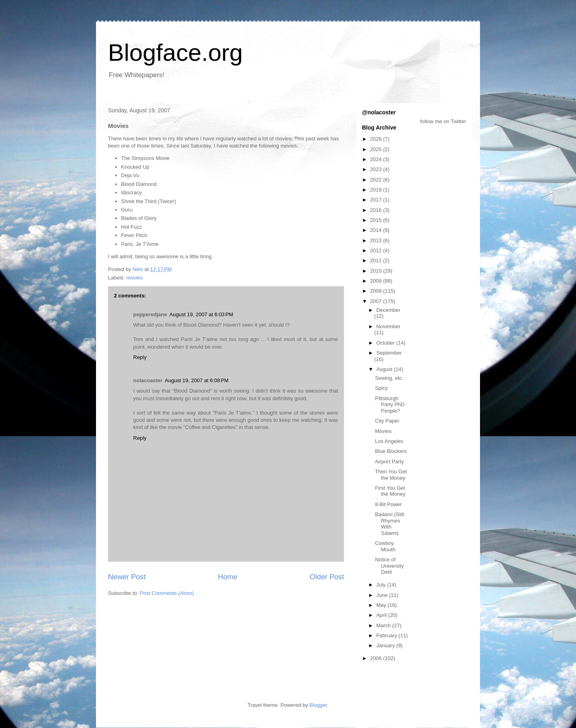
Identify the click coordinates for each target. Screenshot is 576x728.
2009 (377, 281)
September (389, 353)
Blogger (318, 705)
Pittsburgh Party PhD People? (390, 405)
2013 (377, 240)
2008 (377, 291)
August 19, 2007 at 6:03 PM (201, 314)
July (382, 585)
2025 (377, 149)
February (388, 635)
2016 (377, 210)
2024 (377, 159)
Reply (140, 357)
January (386, 645)
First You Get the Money (390, 491)
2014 (377, 230)
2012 (377, 250)
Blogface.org (175, 53)
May (382, 605)
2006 (377, 658)
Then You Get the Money (391, 475)
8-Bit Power (388, 504)
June (383, 595)
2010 (377, 271)
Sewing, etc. (389, 378)
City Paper (387, 421)
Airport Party (389, 462)
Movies (383, 431)
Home (228, 577)
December (388, 310)
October (386, 343)
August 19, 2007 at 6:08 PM (197, 380)
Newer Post (127, 577)
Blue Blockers (391, 451)
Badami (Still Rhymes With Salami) (389, 524)
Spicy (381, 388)
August (385, 369)
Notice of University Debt (389, 566)
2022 (377, 180)
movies (135, 278)
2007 (377, 301)
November (388, 326)
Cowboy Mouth (385, 546)
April (382, 615)
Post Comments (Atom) (167, 593)
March (384, 625)
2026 (377, 139)
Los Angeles (389, 441)
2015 (377, 220)
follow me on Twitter (443, 121)
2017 (377, 200)
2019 (377, 190)
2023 (377, 169)
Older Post (327, 577)
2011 (377, 260)
